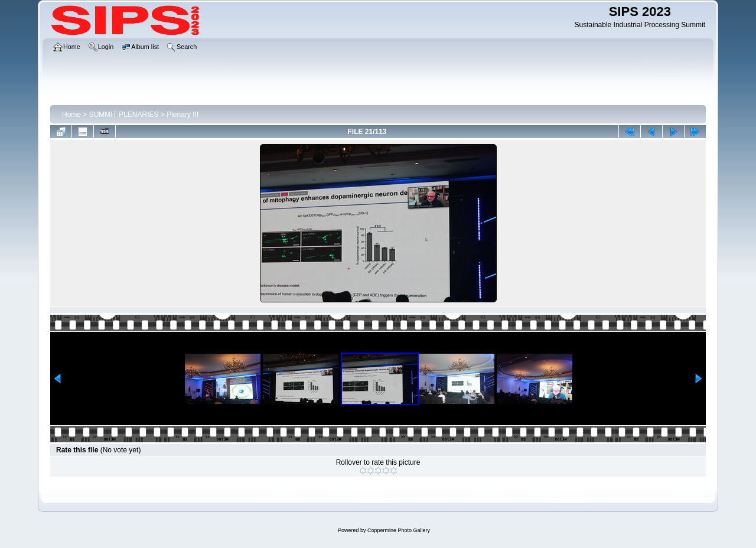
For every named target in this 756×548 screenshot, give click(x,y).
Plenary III (183, 115)
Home (71, 115)
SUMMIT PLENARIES (124, 115)
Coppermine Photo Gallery (399, 530)
